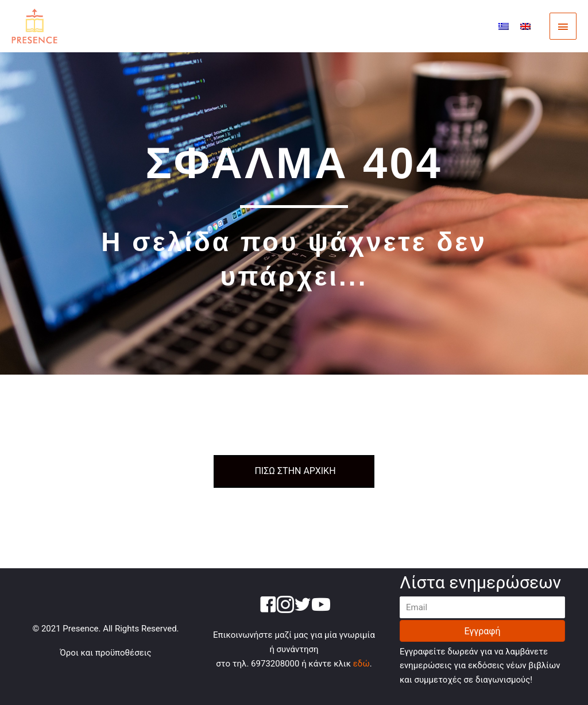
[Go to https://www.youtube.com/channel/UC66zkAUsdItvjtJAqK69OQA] (320, 606)
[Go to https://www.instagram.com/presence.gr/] (285, 606)
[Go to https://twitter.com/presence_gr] (303, 606)
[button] (482, 631)
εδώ (361, 664)
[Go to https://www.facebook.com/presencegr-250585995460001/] (268, 606)
